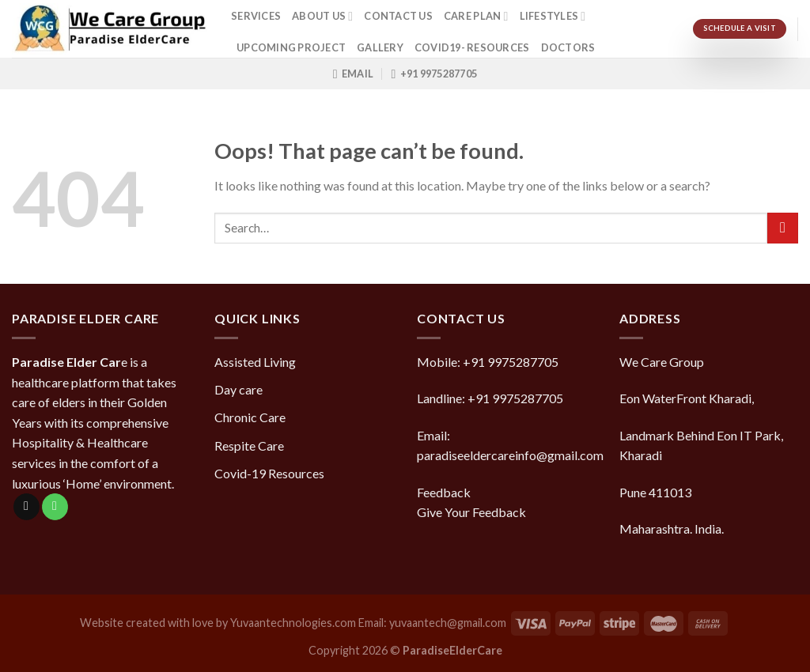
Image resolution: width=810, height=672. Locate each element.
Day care (238, 389)
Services (256, 16)
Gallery (380, 47)
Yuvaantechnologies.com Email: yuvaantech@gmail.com (368, 623)
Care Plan (476, 16)
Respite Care (249, 445)
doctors (568, 47)
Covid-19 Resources (269, 473)
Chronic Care (250, 417)
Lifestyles (553, 16)
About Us (322, 16)
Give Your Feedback (471, 512)
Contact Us (398, 16)
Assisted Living (255, 362)
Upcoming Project (291, 47)
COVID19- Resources (472, 47)
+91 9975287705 (511, 362)
